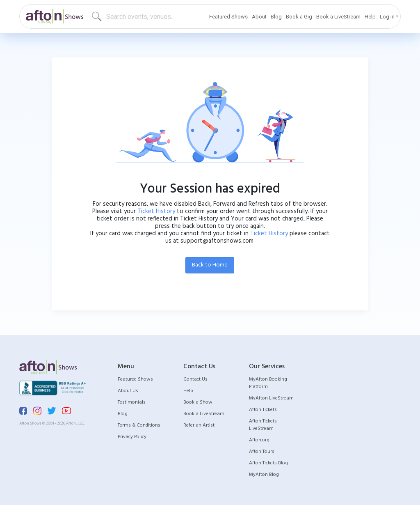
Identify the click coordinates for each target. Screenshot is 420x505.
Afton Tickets (263, 410)
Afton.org (259, 440)
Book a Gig (299, 17)
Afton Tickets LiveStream (263, 425)
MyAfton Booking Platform (268, 383)
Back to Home (210, 265)
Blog (276, 17)
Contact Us (195, 379)
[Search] (136, 16)
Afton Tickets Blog (268, 463)
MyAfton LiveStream (271, 398)
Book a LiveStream (338, 17)
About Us (128, 391)
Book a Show (198, 402)
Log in (387, 17)
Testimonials (132, 402)
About (259, 17)
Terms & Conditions (139, 425)
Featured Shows (228, 17)
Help (370, 17)
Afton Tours (262, 452)
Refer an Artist (199, 425)
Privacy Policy (132, 437)
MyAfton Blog (264, 475)
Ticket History (156, 211)
